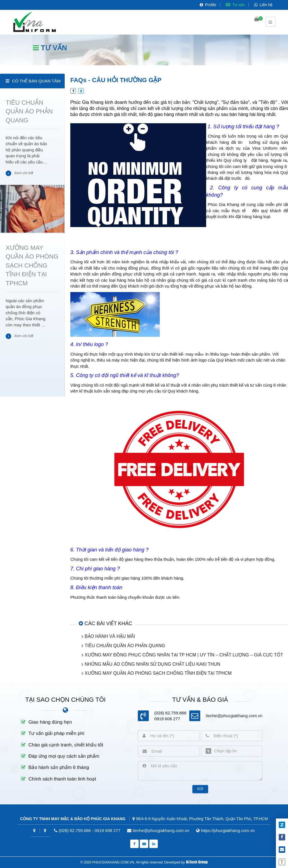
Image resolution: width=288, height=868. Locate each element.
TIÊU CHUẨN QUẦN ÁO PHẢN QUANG (125, 646)
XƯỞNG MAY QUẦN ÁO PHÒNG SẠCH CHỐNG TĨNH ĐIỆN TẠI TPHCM (158, 673)
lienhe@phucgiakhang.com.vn (234, 716)
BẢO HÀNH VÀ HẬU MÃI (110, 636)
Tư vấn (235, 5)
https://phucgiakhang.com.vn (228, 830)
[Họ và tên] (172, 736)
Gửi (200, 789)
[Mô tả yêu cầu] (204, 771)
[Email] (173, 751)
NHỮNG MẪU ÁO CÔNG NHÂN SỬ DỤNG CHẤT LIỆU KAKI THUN (152, 664)
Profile (208, 5)
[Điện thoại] (236, 736)
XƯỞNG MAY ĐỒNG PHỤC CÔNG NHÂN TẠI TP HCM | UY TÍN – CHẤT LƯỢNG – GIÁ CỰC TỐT (184, 655)
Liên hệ (263, 5)
